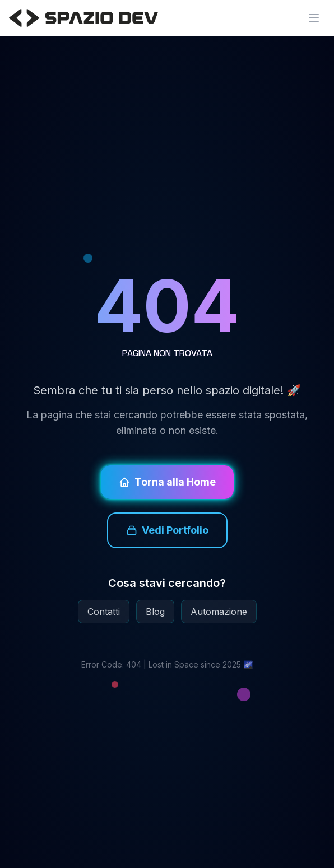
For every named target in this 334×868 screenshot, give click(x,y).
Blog (155, 612)
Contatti (104, 612)
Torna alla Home (167, 482)
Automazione (219, 612)
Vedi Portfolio (167, 530)
